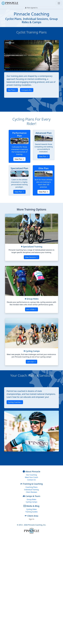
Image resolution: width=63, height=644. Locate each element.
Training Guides (32, 512)
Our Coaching (31, 475)
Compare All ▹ (27, 90)
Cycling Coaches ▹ (15, 402)
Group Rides (31, 499)
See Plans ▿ (12, 90)
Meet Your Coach (31, 477)
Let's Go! (31, 362)
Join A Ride (32, 309)
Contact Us (31, 480)
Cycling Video (31, 509)
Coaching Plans (31, 487)
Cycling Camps (32, 502)
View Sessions (32, 257)
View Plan (19, 159)
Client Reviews (31, 492)
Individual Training (32, 490)
